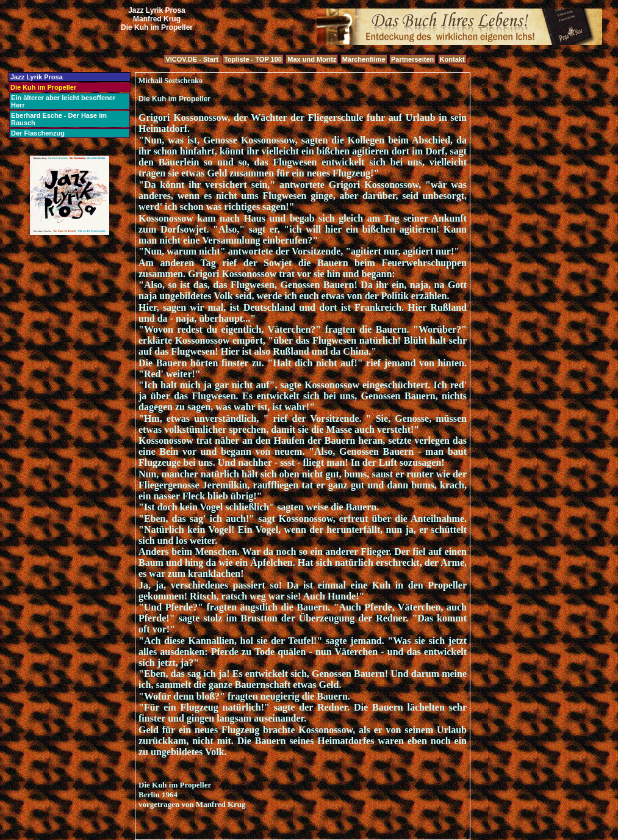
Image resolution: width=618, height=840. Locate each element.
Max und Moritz (312, 59)
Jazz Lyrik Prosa (37, 77)
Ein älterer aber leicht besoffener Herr (63, 101)
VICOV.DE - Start (192, 59)
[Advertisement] (157, 45)
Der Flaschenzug (38, 133)
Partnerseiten (412, 59)
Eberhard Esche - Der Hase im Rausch (59, 119)
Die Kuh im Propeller (43, 87)
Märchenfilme (364, 59)
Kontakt (452, 59)
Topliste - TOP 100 (253, 59)
